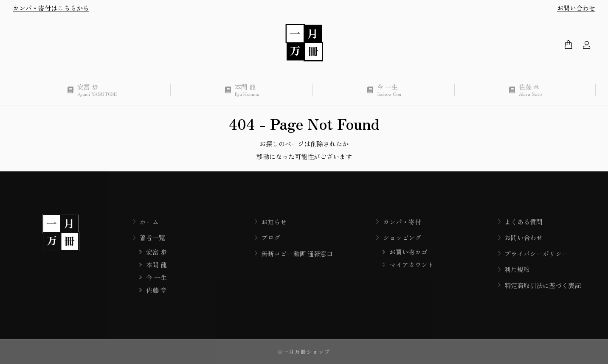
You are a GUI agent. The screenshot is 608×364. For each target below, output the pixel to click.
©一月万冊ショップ (304, 351)
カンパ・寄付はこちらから (51, 8)
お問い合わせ (576, 8)
